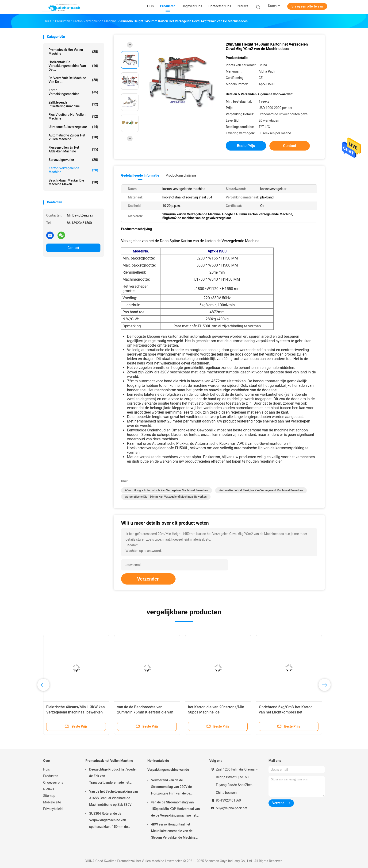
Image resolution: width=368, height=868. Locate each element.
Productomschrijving (181, 175)
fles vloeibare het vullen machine (73, 116)
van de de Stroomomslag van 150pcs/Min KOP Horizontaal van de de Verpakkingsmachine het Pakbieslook (176, 810)
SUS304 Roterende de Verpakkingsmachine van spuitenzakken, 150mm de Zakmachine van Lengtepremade (113, 821)
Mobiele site (52, 802)
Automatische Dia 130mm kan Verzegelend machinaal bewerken (166, 497)
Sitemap (49, 796)
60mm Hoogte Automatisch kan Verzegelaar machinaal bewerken (167, 490)
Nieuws (49, 789)
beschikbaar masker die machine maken (73, 182)
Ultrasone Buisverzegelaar (73, 127)
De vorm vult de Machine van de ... (73, 80)
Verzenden (148, 579)
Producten (51, 776)
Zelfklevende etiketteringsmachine (73, 104)
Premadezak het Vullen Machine (73, 52)
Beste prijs (246, 146)
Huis (46, 769)
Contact (73, 248)
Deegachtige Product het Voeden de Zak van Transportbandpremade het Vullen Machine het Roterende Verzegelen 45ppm (113, 777)
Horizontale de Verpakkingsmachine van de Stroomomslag (168, 767)
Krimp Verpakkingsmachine (73, 92)
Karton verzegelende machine (73, 170)
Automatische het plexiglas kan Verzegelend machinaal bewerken (261, 490)
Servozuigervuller (73, 160)
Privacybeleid (53, 809)
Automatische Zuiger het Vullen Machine (73, 137)
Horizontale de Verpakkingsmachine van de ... (73, 66)
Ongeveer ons (53, 783)
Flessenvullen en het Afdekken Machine (73, 149)
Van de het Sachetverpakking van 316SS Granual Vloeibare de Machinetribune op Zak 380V (113, 798)
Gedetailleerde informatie (140, 175)
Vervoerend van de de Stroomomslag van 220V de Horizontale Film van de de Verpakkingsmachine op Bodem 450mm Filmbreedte (174, 787)
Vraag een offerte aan (307, 6)
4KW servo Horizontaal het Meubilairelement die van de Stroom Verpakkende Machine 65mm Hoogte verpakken (173, 832)
